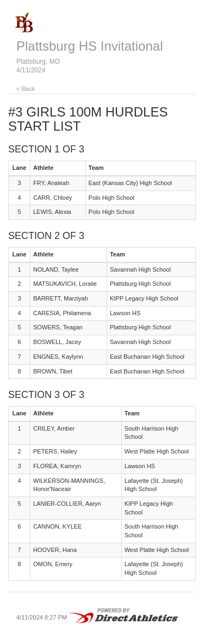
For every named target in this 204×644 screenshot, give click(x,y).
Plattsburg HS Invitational (89, 46)
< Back (26, 89)
